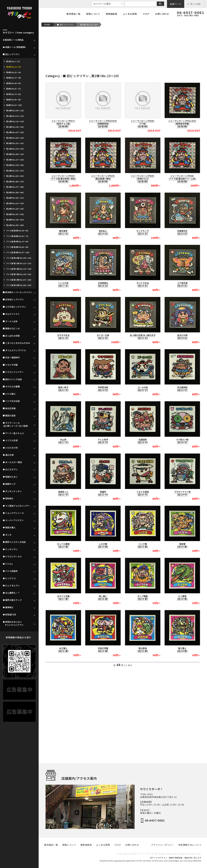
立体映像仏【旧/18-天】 (103, 284)
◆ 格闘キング (9, 484)
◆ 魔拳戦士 (8, 607)
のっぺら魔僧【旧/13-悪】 (63, 545)
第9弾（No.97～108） (14, 105)
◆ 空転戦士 (8, 498)
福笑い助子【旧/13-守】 (63, 389)
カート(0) (194, 4)
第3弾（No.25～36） (14, 72)
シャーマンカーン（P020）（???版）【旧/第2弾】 (143, 124)
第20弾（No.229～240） (15, 165)
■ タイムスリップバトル (14, 350)
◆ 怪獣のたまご (10, 477)
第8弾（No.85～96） (14, 100)
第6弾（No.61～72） (14, 89)
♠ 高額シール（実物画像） (14, 47)
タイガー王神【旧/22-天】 (103, 337)
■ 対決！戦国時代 (11, 358)
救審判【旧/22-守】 (103, 493)
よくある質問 (130, 14)
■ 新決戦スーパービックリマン (17, 292)
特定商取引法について (190, 845)
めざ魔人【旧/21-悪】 (63, 650)
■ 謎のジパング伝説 (12, 379)
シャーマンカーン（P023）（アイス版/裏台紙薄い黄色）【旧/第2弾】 (63, 179)
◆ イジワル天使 (10, 440)
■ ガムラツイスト (11, 314)
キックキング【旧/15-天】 (143, 232)
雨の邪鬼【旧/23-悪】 (143, 650)
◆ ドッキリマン (10, 549)
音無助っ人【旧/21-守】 (63, 493)
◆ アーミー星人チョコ (13, 433)
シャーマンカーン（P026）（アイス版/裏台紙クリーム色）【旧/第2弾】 (182, 179)
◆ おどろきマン (10, 469)
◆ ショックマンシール (13, 513)
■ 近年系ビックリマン (13, 299)
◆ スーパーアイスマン (13, 520)
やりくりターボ (145, 854)
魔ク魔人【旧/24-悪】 (182, 650)
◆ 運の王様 (8, 455)
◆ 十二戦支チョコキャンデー (16, 506)
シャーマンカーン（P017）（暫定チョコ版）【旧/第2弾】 (63, 124)
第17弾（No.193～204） (15, 149)
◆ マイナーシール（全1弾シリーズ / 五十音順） (16, 424)
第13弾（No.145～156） (15, 127)
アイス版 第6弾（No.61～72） (17, 236)
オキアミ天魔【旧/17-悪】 (63, 598)
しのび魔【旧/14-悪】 (103, 545)
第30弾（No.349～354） (15, 220)
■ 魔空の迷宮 (9, 416)
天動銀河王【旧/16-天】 (182, 232)
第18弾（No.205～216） (15, 154)
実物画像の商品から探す (18, 637)
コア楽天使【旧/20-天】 (182, 284)
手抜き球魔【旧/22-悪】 (103, 650)
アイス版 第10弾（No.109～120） (19, 258)
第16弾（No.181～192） (15, 143)
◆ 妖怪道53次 (9, 615)
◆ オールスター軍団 (12, 462)
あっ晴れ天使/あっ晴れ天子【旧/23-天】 (143, 337)
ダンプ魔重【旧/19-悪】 (143, 598)
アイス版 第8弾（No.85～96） (17, 247)
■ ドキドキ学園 (10, 365)
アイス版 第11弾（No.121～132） (19, 263)
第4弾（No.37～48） (14, 78)
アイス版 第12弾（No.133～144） (19, 269)
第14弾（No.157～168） (15, 132)
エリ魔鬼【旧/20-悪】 (182, 598)
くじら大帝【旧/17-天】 (63, 284)
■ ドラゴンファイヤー (13, 372)
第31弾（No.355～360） (15, 225)
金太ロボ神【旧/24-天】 (182, 337)
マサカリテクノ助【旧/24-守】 (182, 493)
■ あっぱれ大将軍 (11, 336)
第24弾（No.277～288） (15, 187)
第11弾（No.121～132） (15, 116)
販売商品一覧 (73, 14)
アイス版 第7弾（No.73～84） (17, 241)
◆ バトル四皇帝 (10, 571)
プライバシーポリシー (163, 845)
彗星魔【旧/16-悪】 (182, 545)
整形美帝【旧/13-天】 (63, 232)
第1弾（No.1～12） (13, 61)
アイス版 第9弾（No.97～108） (18, 252)
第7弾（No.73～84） (14, 94)
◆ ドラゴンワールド (12, 557)
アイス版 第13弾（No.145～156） (19, 274)
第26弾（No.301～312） (15, 198)
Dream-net (195, 854)
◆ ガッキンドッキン (12, 491)
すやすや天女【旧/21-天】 (63, 337)
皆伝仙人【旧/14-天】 (103, 232)
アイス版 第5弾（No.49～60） (17, 231)
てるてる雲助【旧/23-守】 (143, 493)
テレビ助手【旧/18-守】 (103, 441)
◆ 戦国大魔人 (9, 527)
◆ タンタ (7, 535)
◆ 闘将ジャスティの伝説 (14, 542)
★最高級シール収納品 (13, 40)
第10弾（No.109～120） (15, 110)
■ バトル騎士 (9, 394)
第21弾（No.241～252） (15, 171)
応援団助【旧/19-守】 (143, 441)
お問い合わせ (162, 14)
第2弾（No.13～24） (89, 25)
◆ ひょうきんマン (11, 586)
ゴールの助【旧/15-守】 (143, 389)
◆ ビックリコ (9, 578)
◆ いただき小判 (10, 448)
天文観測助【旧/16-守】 (182, 389)
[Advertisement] (123, 50)
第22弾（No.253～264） (15, 176)
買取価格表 (112, 14)
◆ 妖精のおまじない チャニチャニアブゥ (13, 623)
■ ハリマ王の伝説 (11, 401)
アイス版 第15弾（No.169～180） (19, 285)
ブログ (146, 14)
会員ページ (176, 4)
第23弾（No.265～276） (15, 182)
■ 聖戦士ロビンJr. (11, 328)
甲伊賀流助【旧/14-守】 (103, 389)
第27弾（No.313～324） (15, 203)
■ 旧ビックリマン (65, 25)
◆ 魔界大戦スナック (12, 600)
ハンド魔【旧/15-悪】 (143, 545)
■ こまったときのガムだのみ (16, 343)
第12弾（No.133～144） (15, 121)
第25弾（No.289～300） (15, 192)
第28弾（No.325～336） (15, 209)
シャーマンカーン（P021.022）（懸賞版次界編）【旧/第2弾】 (182, 124)
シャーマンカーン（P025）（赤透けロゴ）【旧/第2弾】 (143, 179)
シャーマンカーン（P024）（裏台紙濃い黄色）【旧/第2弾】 (103, 179)
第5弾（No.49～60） (14, 83)
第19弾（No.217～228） (15, 160)
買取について (93, 14)
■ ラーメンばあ (10, 321)
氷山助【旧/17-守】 (63, 441)
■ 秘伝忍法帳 (9, 408)
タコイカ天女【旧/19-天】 (143, 284)
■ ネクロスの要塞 (11, 387)
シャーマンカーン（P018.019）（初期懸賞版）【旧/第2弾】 (103, 124)
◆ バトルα (8, 564)
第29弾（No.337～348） (15, 214)
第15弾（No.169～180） (15, 138)
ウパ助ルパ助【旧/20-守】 (182, 441)
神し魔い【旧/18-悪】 (103, 598)
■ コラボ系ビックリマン (14, 307)
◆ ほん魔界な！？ (11, 593)
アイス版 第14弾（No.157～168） (19, 280)
